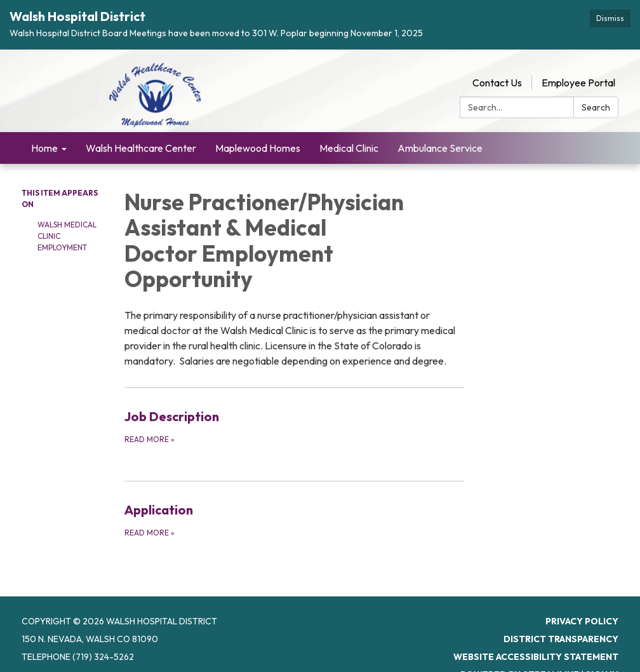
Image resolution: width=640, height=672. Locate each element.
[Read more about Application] (295, 505)
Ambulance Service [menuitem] (440, 133)
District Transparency (561, 624)
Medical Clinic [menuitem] (349, 133)
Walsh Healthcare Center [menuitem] (141, 133)
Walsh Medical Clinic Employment (67, 221)
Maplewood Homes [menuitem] (258, 133)
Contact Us (497, 68)
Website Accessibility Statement (536, 642)
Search (596, 93)
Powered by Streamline (520, 660)
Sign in (602, 660)
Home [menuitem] (44, 133)
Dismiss (610, 18)
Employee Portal (578, 68)
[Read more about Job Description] (295, 412)
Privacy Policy (582, 607)
